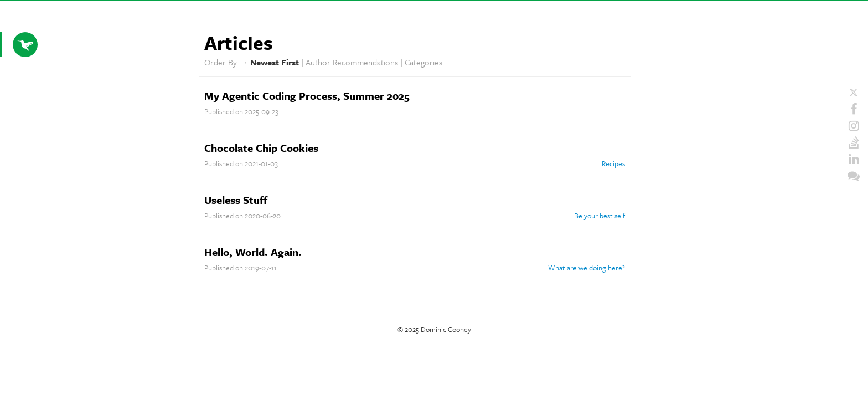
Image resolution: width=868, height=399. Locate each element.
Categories (423, 62)
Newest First (275, 62)
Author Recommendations (352, 62)
